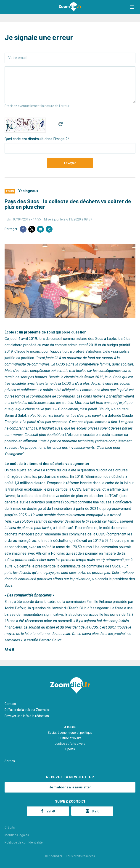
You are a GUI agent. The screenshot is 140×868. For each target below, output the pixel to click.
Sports (70, 749)
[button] (132, 7)
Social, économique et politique (70, 733)
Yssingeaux (28, 191)
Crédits (10, 828)
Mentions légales (17, 835)
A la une (70, 727)
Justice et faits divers (70, 744)
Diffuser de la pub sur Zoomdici (27, 710)
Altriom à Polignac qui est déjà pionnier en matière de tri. (81, 553)
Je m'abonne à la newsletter (70, 787)
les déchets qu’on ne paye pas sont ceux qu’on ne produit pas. (62, 573)
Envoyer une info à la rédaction (27, 716)
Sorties (10, 761)
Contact (10, 704)
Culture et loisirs (70, 738)
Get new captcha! (61, 124)
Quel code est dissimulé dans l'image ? (36, 139)
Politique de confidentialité (24, 842)
